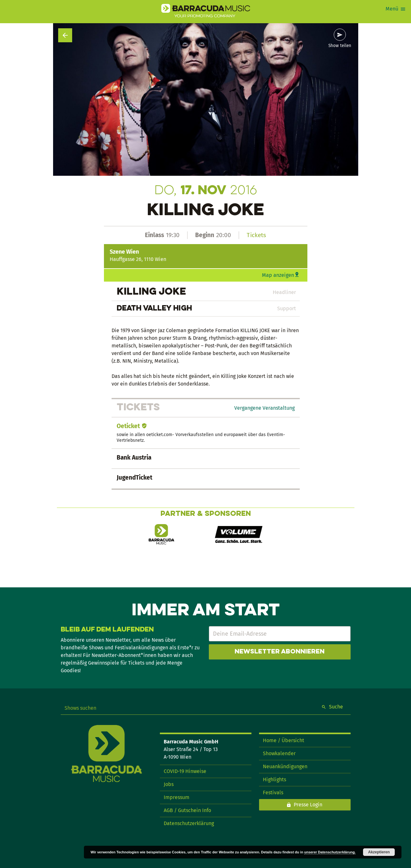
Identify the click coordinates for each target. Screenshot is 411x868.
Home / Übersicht (284, 740)
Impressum (177, 797)
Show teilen (340, 46)
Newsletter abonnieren (280, 652)
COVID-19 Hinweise (185, 771)
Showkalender (279, 753)
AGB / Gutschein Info (187, 810)
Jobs (169, 784)
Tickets (256, 235)
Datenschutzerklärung (189, 823)
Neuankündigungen (285, 766)
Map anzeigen (278, 275)
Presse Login (308, 805)
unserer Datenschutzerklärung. (330, 852)
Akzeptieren (379, 852)
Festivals (273, 793)
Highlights (274, 779)
